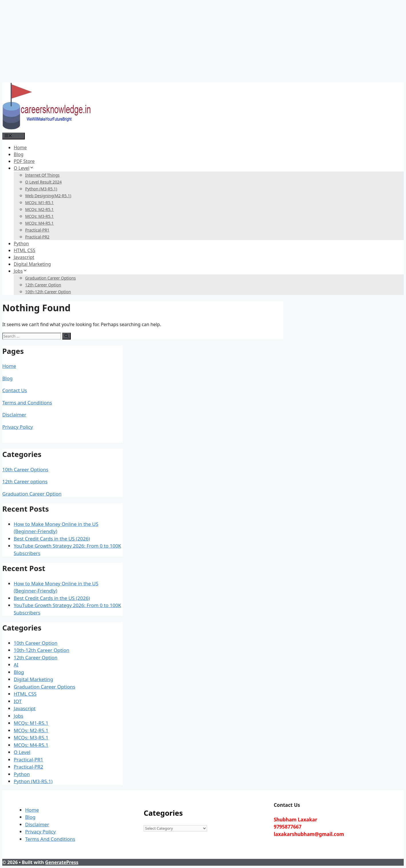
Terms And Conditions (50, 839)
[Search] (66, 336)
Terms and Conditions (27, 403)
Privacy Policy (18, 427)
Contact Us (15, 390)
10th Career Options (25, 469)
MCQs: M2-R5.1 (39, 209)
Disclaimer (14, 415)
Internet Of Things (42, 175)
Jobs (21, 271)
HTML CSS (25, 250)
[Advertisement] (174, 42)
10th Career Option (36, 643)
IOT (18, 701)
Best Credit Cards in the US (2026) (52, 539)
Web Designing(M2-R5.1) (48, 196)
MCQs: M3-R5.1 (39, 216)
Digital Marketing (32, 264)
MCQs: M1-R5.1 (39, 202)
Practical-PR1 (37, 230)
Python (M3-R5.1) (41, 189)
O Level (24, 168)
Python (21, 244)
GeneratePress (62, 862)
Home (20, 147)
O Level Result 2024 (43, 182)
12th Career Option (43, 285)
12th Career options (25, 481)
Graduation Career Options (51, 278)
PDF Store (24, 161)
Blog (19, 154)
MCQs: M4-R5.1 (39, 223)
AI (16, 665)
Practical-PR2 (37, 237)
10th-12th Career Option (48, 292)
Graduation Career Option (32, 494)
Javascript (24, 257)
